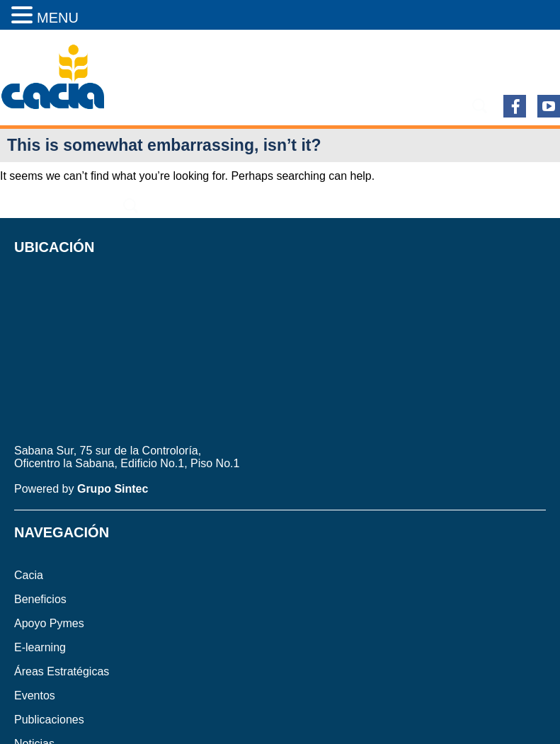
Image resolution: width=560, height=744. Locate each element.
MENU (58, 18)
